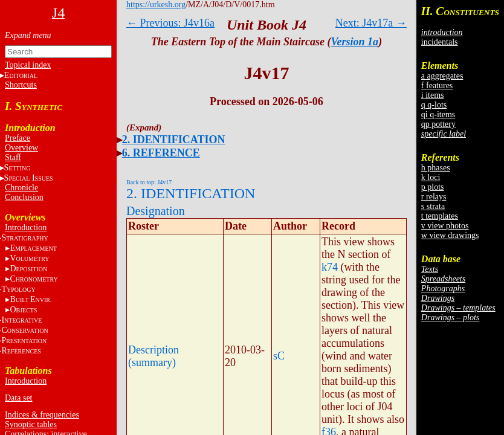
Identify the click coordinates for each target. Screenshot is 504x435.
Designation (156, 211)
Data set (18, 398)
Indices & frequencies (42, 415)
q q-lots (434, 105)
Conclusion (24, 197)
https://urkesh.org (156, 5)
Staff (13, 157)
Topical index (28, 65)
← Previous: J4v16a (170, 23)
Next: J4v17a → (371, 23)
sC (279, 356)
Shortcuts (21, 85)
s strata (433, 206)
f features (437, 85)
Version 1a (355, 42)
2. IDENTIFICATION (174, 140)
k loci (431, 177)
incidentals (440, 42)
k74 (330, 267)
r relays (434, 197)
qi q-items (438, 114)
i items (433, 95)
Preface (18, 138)
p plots (433, 187)
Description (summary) (153, 356)
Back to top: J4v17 (149, 182)
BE (31, 299)
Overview (21, 148)
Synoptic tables (31, 424)
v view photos (445, 226)
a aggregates (442, 76)
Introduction (26, 227)
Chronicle (21, 188)
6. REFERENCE (161, 153)
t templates (440, 216)
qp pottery (438, 124)
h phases (436, 168)
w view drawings (450, 235)
